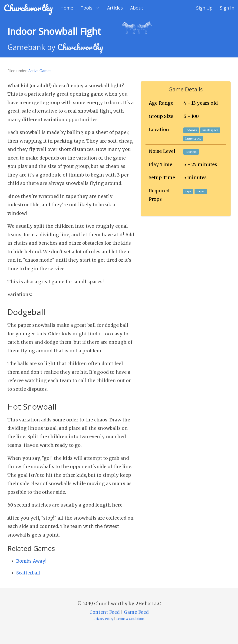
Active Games (40, 71)
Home (67, 8)
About (137, 8)
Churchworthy (28, 8)
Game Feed (136, 612)
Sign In (227, 8)
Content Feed (105, 612)
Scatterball (28, 573)
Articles (115, 8)
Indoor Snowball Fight (54, 31)
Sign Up (204, 8)
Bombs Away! (31, 561)
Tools (86, 8)
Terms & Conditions (130, 619)
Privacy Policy (103, 619)
